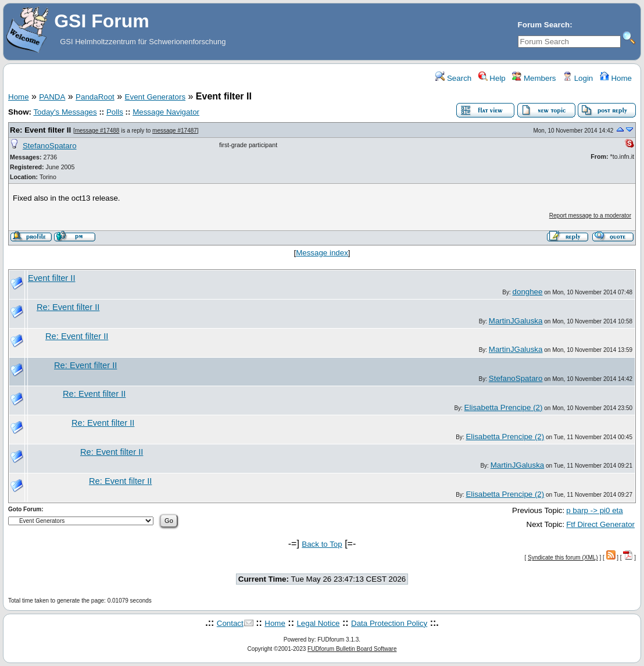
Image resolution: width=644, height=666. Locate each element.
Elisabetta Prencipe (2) (504, 407)
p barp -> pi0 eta (594, 510)
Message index (322, 253)
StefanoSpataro (50, 146)
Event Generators (155, 97)
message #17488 (97, 131)
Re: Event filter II (40, 130)
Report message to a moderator (590, 216)
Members (534, 78)
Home (616, 78)
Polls (115, 112)
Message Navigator (166, 112)
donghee (528, 292)
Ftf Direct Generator (600, 524)
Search (453, 78)
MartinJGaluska (516, 321)
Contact (230, 623)
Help (492, 78)
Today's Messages (65, 112)
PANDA (52, 97)
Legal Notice (318, 623)
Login (578, 78)
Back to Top (322, 544)
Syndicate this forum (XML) (563, 558)
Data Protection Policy (389, 623)
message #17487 (175, 131)
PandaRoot (95, 97)
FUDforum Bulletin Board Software (352, 649)
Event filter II (51, 278)
